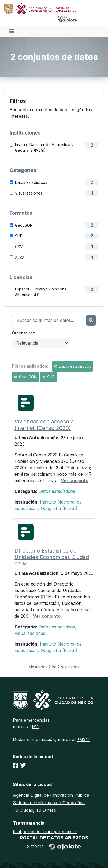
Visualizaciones (29, 193)
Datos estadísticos (31, 182)
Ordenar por (23, 333)
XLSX (20, 257)
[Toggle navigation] (12, 32)
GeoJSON (24, 225)
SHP (19, 236)
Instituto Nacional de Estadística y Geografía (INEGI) (44, 147)
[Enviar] (91, 320)
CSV (19, 247)
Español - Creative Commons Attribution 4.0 (41, 292)
